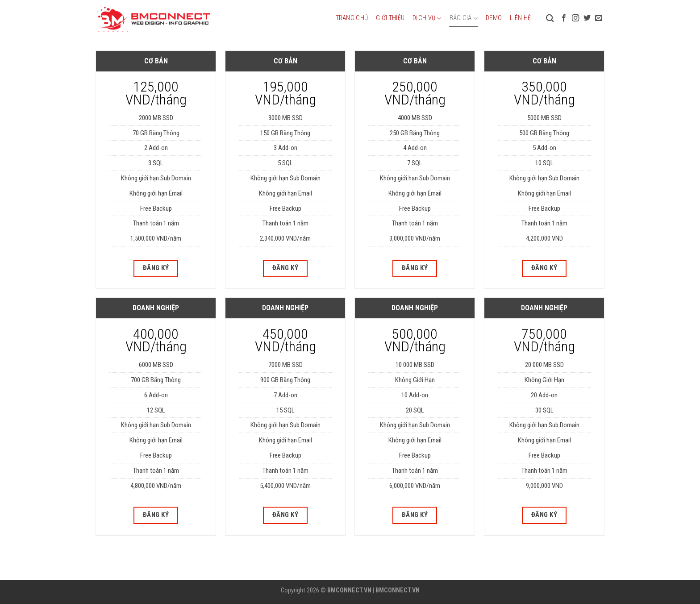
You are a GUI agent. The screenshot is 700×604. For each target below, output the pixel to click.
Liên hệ (520, 18)
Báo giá (464, 19)
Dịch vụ (427, 19)
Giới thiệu (390, 18)
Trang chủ (352, 18)
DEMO (494, 18)
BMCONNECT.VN (349, 590)
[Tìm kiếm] (550, 19)
